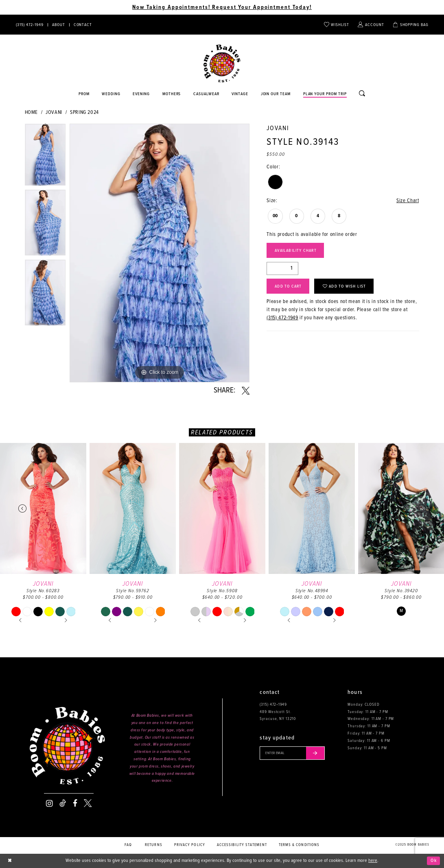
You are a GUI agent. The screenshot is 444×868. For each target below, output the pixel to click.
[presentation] (43, 508)
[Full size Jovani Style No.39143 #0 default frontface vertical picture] (160, 253)
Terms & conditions (299, 845)
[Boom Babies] (222, 64)
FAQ (128, 845)
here (373, 861)
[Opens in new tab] (207, 94)
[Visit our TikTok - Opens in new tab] (63, 803)
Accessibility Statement (242, 845)
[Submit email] (315, 753)
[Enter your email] (292, 753)
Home (32, 112)
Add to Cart (288, 286)
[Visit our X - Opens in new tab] (88, 803)
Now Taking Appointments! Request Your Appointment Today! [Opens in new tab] (222, 7)
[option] (45, 157)
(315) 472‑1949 (282, 318)
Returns (154, 845)
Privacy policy (190, 845)
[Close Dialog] (10, 861)
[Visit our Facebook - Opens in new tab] (75, 803)
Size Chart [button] (408, 201)
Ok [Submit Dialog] (434, 861)
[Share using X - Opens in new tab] (246, 391)
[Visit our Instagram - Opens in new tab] (49, 803)
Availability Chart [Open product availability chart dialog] (296, 251)
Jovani (54, 112)
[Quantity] (282, 268)
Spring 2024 (84, 112)
